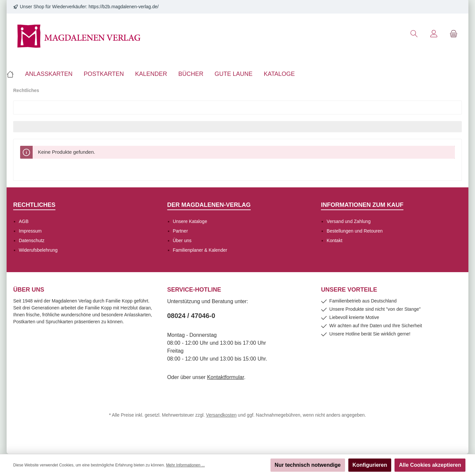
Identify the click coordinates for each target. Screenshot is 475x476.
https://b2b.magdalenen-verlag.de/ (124, 7)
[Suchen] (414, 34)
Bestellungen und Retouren (355, 231)
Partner (180, 231)
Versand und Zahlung (348, 221)
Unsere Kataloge (190, 221)
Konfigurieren (370, 465)
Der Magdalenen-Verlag (209, 205)
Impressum (30, 231)
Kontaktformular (226, 377)
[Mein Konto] (434, 34)
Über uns (182, 240)
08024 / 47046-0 (191, 316)
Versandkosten (222, 415)
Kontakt (334, 240)
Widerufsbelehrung (38, 250)
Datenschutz (32, 240)
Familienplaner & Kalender (200, 250)
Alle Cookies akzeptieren (430, 465)
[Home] (13, 74)
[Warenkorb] (454, 34)
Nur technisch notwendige (308, 465)
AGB (24, 221)
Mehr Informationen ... (185, 465)
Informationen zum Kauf (362, 205)
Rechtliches (34, 205)
